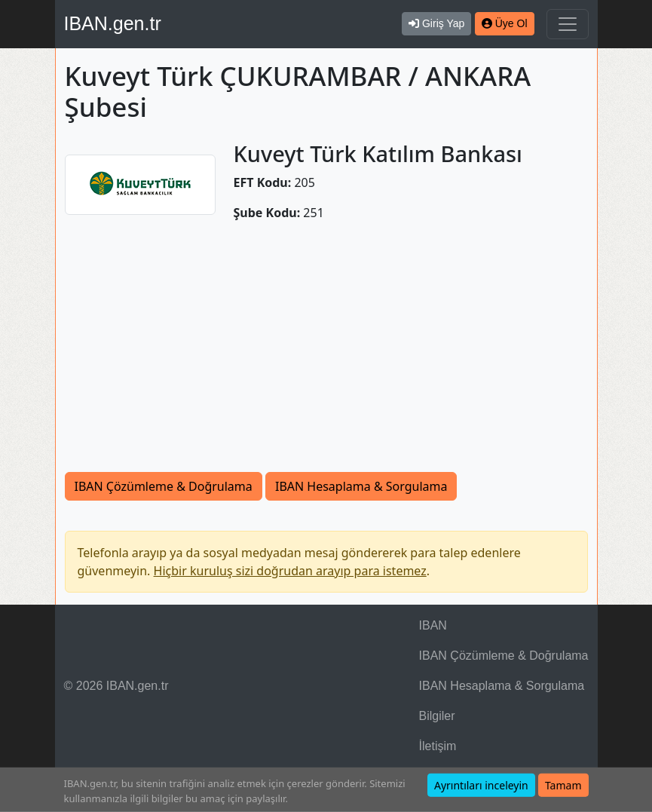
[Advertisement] (326, 347)
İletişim (438, 746)
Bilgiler (437, 716)
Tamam (563, 785)
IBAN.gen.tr (113, 23)
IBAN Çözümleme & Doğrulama (164, 486)
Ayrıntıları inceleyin (481, 785)
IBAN (433, 625)
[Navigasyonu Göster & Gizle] (568, 24)
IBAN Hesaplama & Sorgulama (361, 486)
